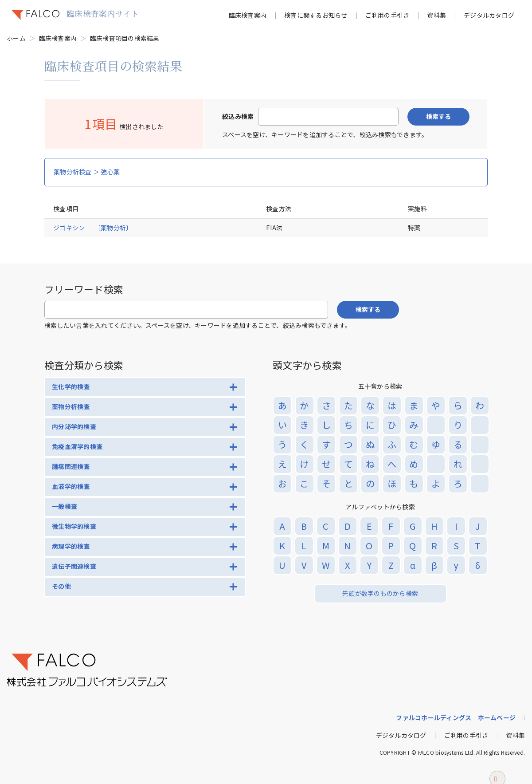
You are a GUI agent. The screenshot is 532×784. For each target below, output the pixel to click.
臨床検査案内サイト (103, 13)
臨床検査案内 (248, 15)
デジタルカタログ (489, 15)
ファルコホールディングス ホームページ (456, 717)
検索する (438, 116)
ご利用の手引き (387, 15)
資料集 (436, 15)
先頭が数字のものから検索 (380, 593)
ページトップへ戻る (497, 766)
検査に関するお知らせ (316, 15)
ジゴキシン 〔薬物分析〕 (93, 228)
